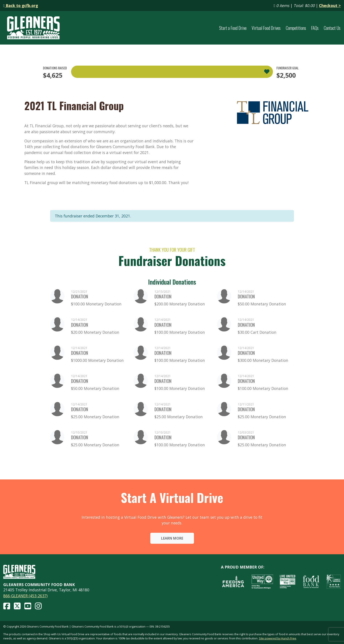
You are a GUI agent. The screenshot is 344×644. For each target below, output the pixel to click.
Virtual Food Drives (266, 28)
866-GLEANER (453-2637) (25, 596)
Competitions (296, 28)
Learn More (172, 538)
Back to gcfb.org (21, 5)
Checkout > (330, 5)
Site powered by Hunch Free (278, 638)
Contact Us (332, 28)
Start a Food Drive (233, 28)
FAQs (315, 28)
